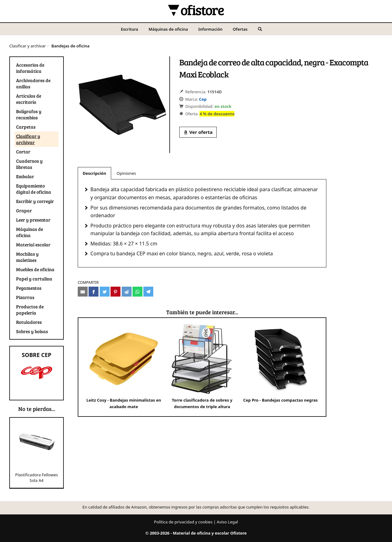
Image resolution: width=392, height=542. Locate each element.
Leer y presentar (33, 220)
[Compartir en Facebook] (94, 292)
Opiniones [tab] (126, 173)
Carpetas (26, 127)
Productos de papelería (30, 310)
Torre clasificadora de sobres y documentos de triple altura (202, 367)
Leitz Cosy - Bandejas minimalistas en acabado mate (124, 367)
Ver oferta (198, 132)
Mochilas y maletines (27, 257)
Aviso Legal (227, 522)
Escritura (129, 29)
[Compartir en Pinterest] (115, 292)
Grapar (24, 210)
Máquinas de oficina (168, 29)
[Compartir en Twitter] (105, 292)
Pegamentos (29, 288)
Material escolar (33, 245)
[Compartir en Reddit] (127, 292)
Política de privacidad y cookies (183, 522)
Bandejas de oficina (70, 46)
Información (210, 29)
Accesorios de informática (30, 68)
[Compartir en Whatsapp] (137, 292)
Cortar (23, 152)
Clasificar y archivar (28, 46)
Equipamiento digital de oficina (34, 189)
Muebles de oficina (35, 269)
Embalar (25, 176)
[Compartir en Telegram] (148, 292)
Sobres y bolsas (32, 331)
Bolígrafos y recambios (29, 114)
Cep (203, 99)
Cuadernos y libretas (29, 164)
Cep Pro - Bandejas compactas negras (280, 364)
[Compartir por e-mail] (83, 292)
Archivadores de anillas (33, 83)
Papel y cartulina (34, 279)
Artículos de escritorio (29, 99)
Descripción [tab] (94, 173)
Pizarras (25, 297)
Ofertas (240, 29)
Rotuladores (29, 322)
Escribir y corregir (35, 201)
